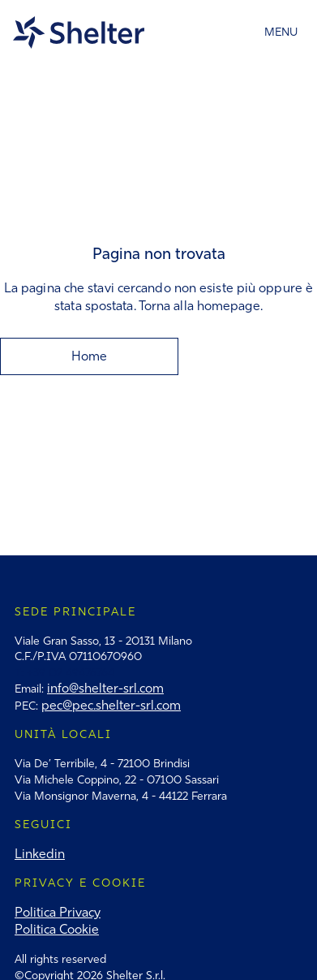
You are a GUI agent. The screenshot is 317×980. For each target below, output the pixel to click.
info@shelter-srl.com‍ (105, 688)
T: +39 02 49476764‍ (64, 673)
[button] (281, 32)
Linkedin (40, 854)
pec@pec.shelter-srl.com (111, 705)
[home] (82, 32)
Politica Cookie (57, 929)
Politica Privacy (58, 912)
